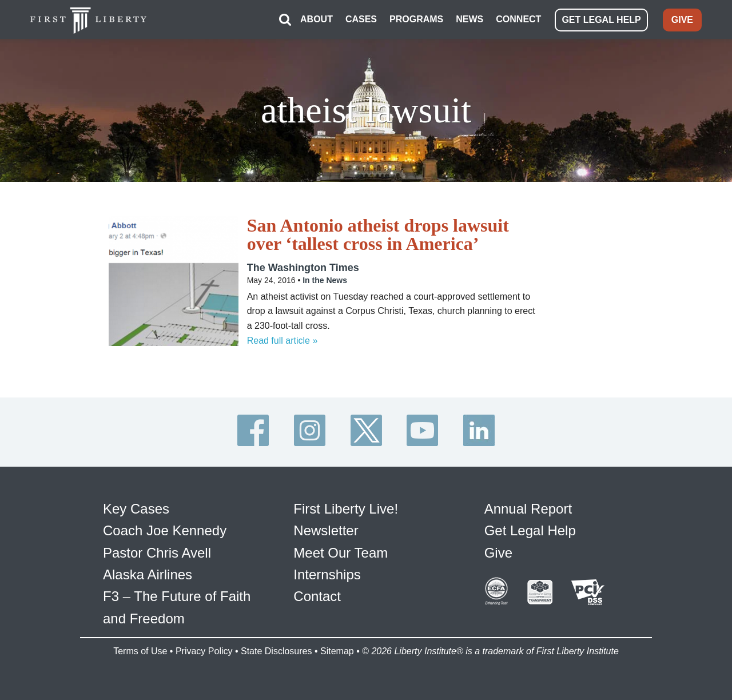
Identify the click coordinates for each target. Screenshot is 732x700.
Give (498, 553)
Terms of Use (140, 651)
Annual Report (528, 509)
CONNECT (518, 19)
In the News (325, 280)
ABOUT (317, 19)
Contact (317, 596)
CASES (361, 19)
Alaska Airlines (148, 574)
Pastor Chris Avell (157, 553)
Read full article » (283, 341)
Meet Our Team (341, 553)
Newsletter (326, 530)
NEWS (470, 19)
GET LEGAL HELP (601, 20)
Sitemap (337, 651)
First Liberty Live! (346, 509)
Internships (327, 574)
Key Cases (136, 509)
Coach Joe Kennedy (165, 530)
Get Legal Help (530, 530)
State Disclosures (277, 651)
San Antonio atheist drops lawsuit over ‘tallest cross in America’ (378, 234)
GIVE (682, 20)
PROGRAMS (416, 19)
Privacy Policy (204, 651)
